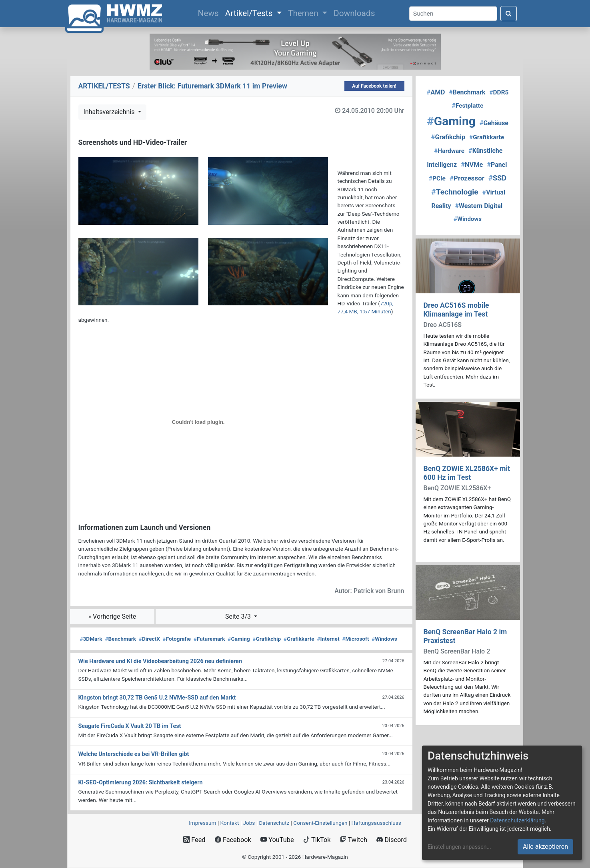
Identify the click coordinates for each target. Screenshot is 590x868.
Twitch (354, 840)
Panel (497, 165)
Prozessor (467, 178)
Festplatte (468, 106)
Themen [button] (304, 13)
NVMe (472, 165)
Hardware (449, 151)
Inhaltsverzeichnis (110, 112)
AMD (436, 92)
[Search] (453, 14)
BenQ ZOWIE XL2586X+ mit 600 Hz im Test (467, 473)
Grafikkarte (299, 639)
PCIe (437, 178)
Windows (384, 639)
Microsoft (355, 639)
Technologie (455, 192)
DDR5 (499, 92)
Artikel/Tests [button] (250, 13)
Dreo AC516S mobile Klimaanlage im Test (456, 310)
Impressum (202, 823)
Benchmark (120, 639)
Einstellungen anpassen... (459, 847)
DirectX (149, 639)
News (210, 12)
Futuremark (209, 639)
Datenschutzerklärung (517, 820)
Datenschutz (274, 823)
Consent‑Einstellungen (320, 823)
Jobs (249, 823)
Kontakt (230, 823)
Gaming (239, 639)
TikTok (317, 840)
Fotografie (177, 639)
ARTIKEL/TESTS (104, 86)
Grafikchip (267, 639)
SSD (497, 178)
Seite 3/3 (239, 616)
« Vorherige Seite (112, 616)
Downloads (354, 13)
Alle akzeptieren (545, 847)
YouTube (277, 840)
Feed (194, 840)
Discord (392, 840)
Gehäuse (494, 123)
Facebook (233, 840)
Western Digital (479, 206)
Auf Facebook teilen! (374, 86)
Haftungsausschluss (376, 823)
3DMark (91, 639)
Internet (328, 639)
